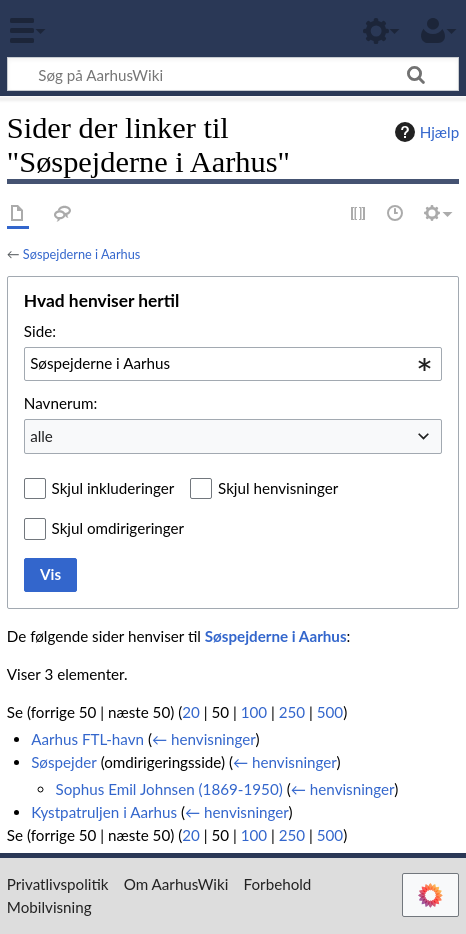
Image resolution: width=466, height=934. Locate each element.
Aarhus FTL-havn (87, 739)
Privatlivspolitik (58, 884)
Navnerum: (60, 403)
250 (292, 712)
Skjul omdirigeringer (118, 528)
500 (330, 712)
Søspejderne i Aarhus (81, 254)
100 (254, 712)
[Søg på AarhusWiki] (233, 74)
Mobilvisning (49, 907)
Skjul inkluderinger (113, 488)
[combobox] (233, 364)
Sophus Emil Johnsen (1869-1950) (168, 789)
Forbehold (278, 884)
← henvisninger (204, 739)
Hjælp (424, 132)
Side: (40, 331)
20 (191, 712)
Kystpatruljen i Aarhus (104, 812)
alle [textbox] (41, 436)
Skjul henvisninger (278, 488)
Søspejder (64, 762)
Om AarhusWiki (176, 884)
